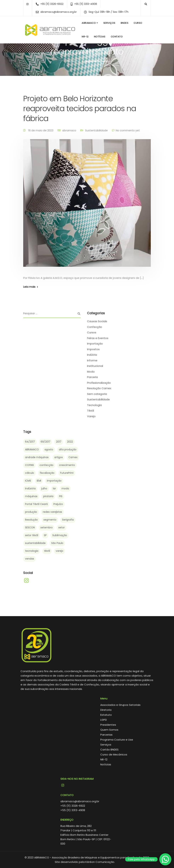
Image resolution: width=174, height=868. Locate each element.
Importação (95, 344)
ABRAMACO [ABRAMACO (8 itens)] (32, 450)
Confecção (95, 327)
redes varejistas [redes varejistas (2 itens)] (52, 512)
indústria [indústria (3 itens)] (30, 489)
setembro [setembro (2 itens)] (47, 528)
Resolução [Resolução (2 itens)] (31, 520)
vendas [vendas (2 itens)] (30, 559)
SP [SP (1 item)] (45, 535)
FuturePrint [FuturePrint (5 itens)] (67, 473)
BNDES (125, 23)
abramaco (69, 130)
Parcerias (106, 735)
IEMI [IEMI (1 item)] (39, 481)
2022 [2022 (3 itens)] (70, 442)
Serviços (109, 23)
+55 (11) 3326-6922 (73, 806)
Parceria (92, 377)
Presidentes (108, 725)
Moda (91, 372)
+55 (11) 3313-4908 (73, 810)
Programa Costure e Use (117, 740)
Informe (92, 360)
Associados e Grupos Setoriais (120, 705)
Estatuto (106, 715)
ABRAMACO (89, 23)
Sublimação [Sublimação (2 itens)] (60, 535)
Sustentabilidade (96, 130)
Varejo (91, 416)
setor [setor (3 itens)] (61, 528)
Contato (117, 37)
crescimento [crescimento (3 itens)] (67, 465)
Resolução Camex (99, 388)
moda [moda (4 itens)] (65, 489)
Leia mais (29, 287)
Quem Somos (109, 730)
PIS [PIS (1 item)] (61, 496)
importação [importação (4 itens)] (54, 481)
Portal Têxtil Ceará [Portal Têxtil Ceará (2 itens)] (36, 504)
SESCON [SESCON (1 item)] (30, 528)
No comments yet (128, 130)
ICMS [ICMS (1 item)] (28, 481)
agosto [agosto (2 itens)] (49, 450)
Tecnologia (94, 405)
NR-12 (85, 37)
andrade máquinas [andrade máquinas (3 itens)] (37, 457)
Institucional (95, 366)
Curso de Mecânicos (114, 754)
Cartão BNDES (109, 750)
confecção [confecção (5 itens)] (46, 465)
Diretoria (106, 710)
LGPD (104, 720)
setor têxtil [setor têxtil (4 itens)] (32, 535)
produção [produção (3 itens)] (31, 512)
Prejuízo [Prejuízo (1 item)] (58, 504)
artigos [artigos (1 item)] (58, 457)
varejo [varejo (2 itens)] (59, 551)
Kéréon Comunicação (100, 862)
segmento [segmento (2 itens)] (50, 520)
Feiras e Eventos (98, 338)
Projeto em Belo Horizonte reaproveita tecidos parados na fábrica (80, 108)
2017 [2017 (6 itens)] (59, 442)
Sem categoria (97, 394)
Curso (138, 23)
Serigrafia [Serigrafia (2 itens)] (68, 520)
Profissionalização (99, 383)
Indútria (92, 355)
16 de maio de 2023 (41, 130)
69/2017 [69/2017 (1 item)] (45, 442)
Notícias (100, 37)
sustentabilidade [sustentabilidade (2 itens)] (35, 543)
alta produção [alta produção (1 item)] (68, 450)
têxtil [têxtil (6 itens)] (47, 551)
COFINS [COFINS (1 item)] (29, 465)
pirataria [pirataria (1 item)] (48, 496)
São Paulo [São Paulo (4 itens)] (57, 543)
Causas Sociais (97, 321)
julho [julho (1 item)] (44, 489)
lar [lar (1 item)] (54, 489)
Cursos (92, 332)
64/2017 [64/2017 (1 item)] (30, 442)
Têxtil (90, 411)
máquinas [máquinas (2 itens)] (31, 496)
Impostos (93, 349)
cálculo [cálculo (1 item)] (30, 473)
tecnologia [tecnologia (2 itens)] (32, 551)
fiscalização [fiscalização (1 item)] (47, 473)
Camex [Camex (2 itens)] (73, 457)
